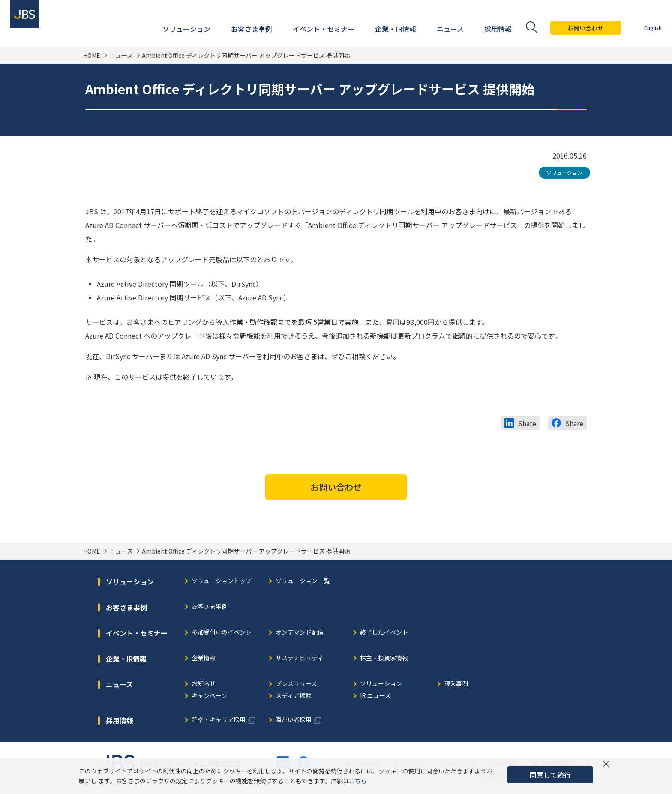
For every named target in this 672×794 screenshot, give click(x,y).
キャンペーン (209, 696)
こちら (358, 781)
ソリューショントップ (222, 581)
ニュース (121, 55)
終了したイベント (384, 633)
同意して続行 (550, 775)
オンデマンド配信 (300, 633)
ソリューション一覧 (303, 581)
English (646, 28)
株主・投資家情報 (384, 658)
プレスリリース (296, 684)
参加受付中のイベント (222, 633)
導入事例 (456, 684)
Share (527, 423)
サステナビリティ (299, 658)
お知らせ (204, 684)
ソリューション (564, 172)
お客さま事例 (210, 607)
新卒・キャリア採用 (219, 720)
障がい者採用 (294, 720)
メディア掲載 (293, 696)
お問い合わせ (579, 28)
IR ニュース (375, 696)
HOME (92, 55)
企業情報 (204, 658)
